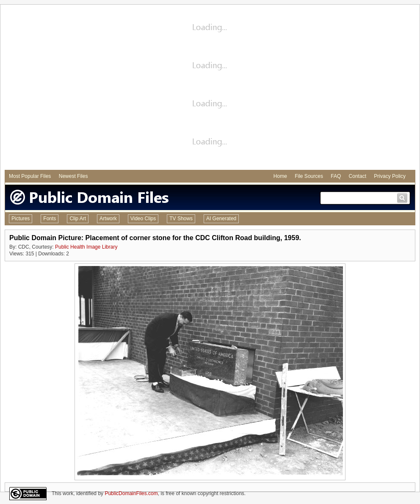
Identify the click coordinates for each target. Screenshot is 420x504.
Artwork (108, 219)
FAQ (336, 176)
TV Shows (181, 219)
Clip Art (78, 219)
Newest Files (73, 176)
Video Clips (143, 219)
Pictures (21, 219)
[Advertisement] (79, 88)
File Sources (309, 176)
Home (280, 176)
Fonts (50, 219)
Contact (358, 176)
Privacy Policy (390, 176)
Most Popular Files (30, 176)
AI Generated (221, 219)
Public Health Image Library (86, 247)
